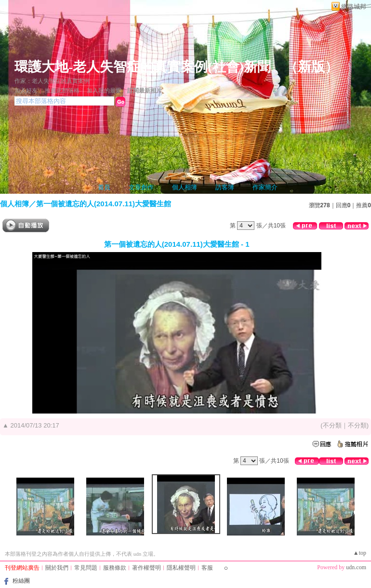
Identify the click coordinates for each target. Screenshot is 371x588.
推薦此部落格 (62, 91)
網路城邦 (354, 7)
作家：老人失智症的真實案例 (52, 81)
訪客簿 (225, 187)
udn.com (356, 567)
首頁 (104, 187)
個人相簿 (185, 187)
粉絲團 (21, 581)
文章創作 (141, 187)
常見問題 (86, 568)
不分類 (332, 425)
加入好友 (26, 91)
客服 (207, 568)
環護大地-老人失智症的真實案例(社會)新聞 (143, 67)
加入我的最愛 (104, 91)
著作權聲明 (146, 568)
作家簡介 (265, 187)
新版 (311, 67)
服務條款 (115, 568)
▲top (360, 553)
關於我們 (57, 568)
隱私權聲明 (181, 568)
